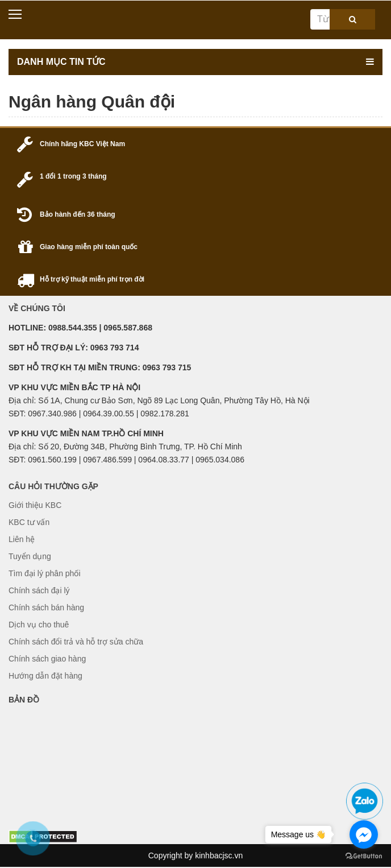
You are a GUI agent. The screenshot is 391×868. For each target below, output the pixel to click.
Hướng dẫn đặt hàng (45, 676)
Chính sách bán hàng (46, 607)
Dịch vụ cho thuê (39, 625)
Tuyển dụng (30, 556)
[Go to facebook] (364, 834)
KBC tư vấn (29, 522)
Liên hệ (22, 539)
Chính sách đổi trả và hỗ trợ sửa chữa (76, 642)
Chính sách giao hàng (47, 659)
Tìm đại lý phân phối (45, 573)
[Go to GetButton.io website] (364, 856)
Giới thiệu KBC (35, 505)
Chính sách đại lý (39, 590)
